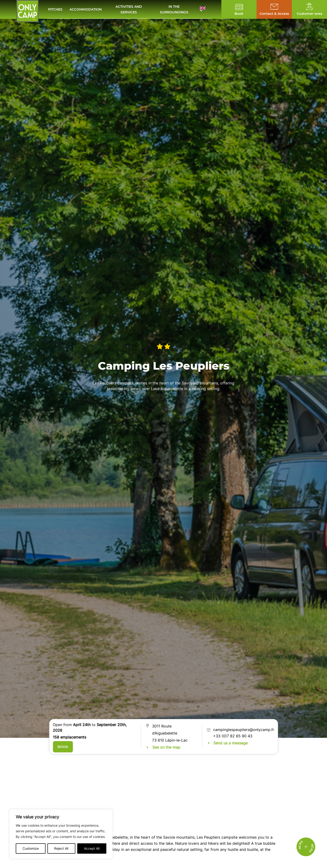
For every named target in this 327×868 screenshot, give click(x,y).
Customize (31, 848)
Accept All (92, 848)
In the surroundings (174, 9)
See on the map (166, 747)
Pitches (55, 9)
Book (63, 747)
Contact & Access (274, 14)
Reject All (61, 848)
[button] (205, 9)
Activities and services (129, 9)
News (311, 848)
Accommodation (86, 9)
